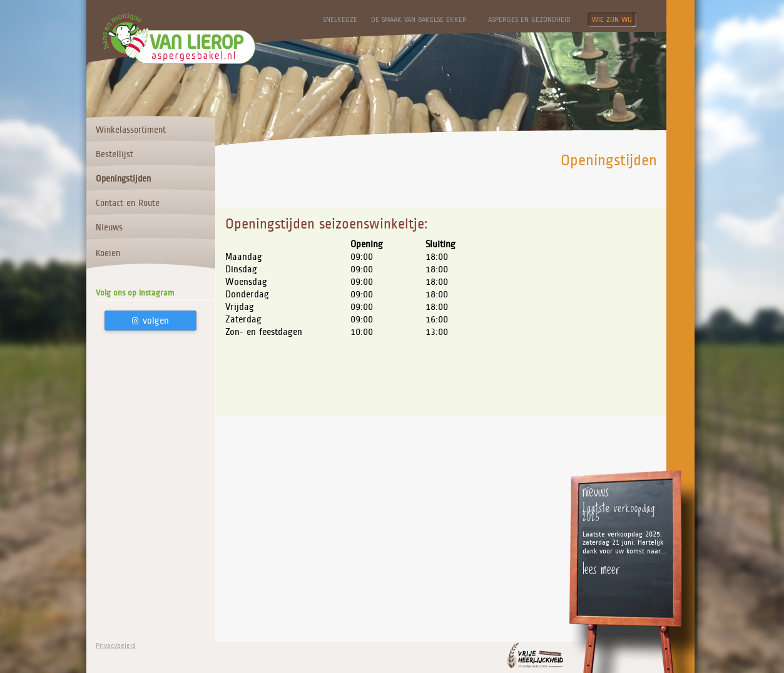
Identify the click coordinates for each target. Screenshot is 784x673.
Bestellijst (115, 154)
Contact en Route (128, 203)
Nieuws (109, 227)
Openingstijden (123, 178)
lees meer (601, 568)
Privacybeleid (116, 646)
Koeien (108, 253)
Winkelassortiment (131, 130)
